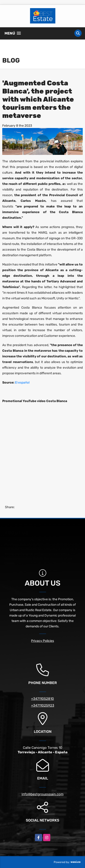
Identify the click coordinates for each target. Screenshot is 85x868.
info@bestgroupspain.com (42, 794)
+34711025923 (43, 705)
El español (22, 383)
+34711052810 (42, 699)
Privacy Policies (42, 641)
